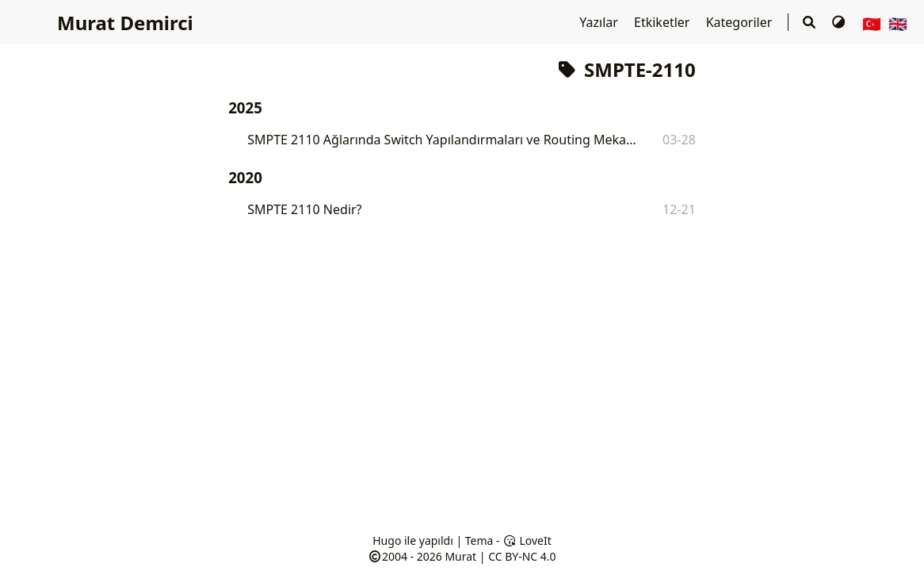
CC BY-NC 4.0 (522, 556)
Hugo (387, 540)
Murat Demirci (125, 23)
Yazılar (600, 22)
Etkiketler (664, 22)
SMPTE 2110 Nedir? (304, 209)
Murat (460, 556)
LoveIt (527, 540)
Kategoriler (741, 22)
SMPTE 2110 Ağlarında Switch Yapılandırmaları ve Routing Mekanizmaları (443, 140)
